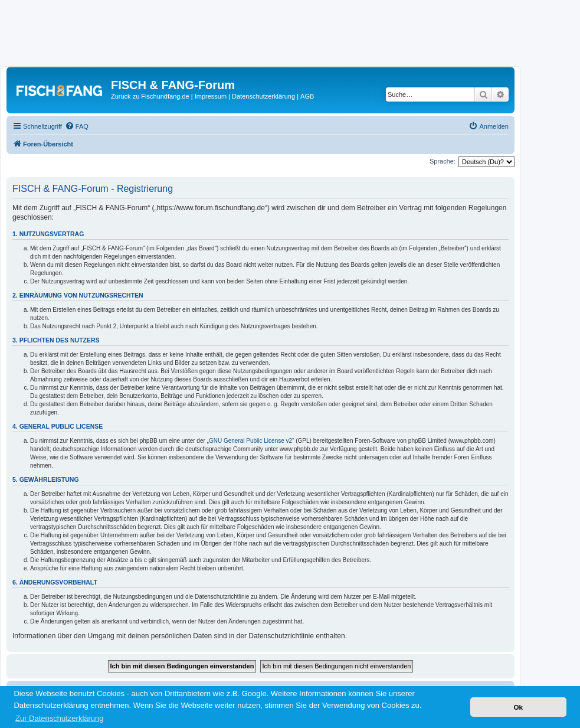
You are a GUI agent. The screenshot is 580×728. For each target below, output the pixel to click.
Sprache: (443, 161)
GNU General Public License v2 (250, 441)
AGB (307, 96)
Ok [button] (518, 707)
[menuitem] (77, 126)
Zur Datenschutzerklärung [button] (60, 718)
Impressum (211, 96)
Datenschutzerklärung (263, 96)
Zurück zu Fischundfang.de (150, 96)
